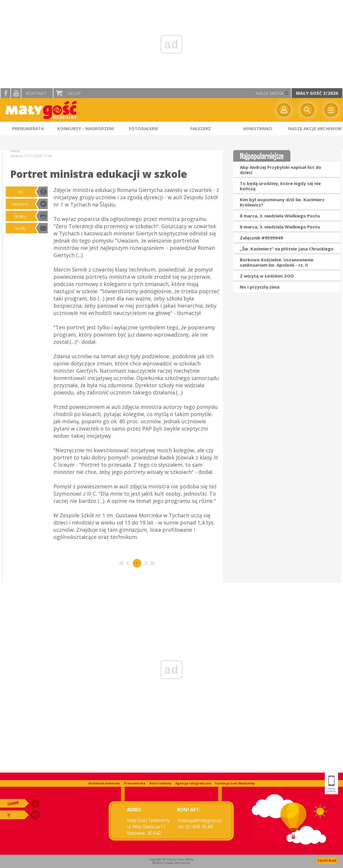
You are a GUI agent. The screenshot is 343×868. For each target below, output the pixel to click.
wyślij (20, 228)
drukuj (20, 216)
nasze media (269, 93)
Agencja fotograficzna (193, 783)
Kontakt (36, 93)
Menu (331, 110)
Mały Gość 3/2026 (317, 93)
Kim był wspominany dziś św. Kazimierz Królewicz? (282, 202)
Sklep (74, 93)
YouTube (16, 93)
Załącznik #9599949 (261, 238)
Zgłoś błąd (327, 860)
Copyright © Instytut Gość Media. (172, 859)
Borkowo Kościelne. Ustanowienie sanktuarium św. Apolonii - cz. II (277, 262)
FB (20, 192)
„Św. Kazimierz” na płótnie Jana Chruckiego (287, 249)
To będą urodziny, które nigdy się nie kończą (280, 186)
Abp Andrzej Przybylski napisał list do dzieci (281, 170)
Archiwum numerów (104, 783)
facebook (5, 93)
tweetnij (20, 204)
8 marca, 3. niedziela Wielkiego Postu (280, 216)
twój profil (284, 110)
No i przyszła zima (260, 287)
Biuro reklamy (160, 783)
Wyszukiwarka (307, 110)
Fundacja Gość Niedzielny (235, 783)
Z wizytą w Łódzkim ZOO (267, 276)
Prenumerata (135, 783)
